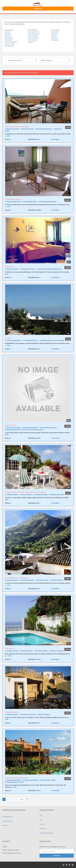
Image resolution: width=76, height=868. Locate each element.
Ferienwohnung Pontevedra (48, 428)
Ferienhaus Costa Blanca (28, 269)
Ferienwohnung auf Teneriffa (17, 778)
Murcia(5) (54, 36)
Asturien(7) (8, 34)
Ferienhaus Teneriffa (41, 495)
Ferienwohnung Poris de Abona (15, 782)
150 (27, 799)
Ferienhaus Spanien (12, 269)
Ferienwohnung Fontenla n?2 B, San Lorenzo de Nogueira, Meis (24, 430)
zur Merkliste (55, 139)
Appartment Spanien (12, 129)
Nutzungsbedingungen (46, 833)
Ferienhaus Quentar (57, 580)
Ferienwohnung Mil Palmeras (48, 202)
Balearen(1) (8, 36)
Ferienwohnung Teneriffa (48, 780)
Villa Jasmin (10, 649)
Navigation (38, 8)
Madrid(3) (54, 34)
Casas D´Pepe (11, 425)
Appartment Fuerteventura (44, 129)
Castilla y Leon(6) (9, 44)
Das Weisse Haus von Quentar (17, 578)
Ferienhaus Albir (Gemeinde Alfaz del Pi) (50, 269)
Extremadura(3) (32, 40)
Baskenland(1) (9, 38)
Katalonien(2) (55, 32)
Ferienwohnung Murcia (30, 202)
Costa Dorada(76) (33, 38)
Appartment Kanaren (27, 129)
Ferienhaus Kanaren (26, 495)
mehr (8, 136)
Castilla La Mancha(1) (11, 42)
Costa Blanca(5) (9, 46)
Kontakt (42, 824)
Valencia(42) (55, 40)
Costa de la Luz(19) (33, 32)
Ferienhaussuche (7, 821)
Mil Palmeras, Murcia (13, 199)
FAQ (41, 820)
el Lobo (8, 338)
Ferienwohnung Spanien (13, 202)
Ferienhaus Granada (43, 580)
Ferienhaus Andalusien (27, 580)
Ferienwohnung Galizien (30, 428)
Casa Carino (10, 267)
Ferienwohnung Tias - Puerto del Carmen (52, 340)
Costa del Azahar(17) (34, 34)
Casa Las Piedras (12, 712)
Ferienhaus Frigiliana (44, 714)
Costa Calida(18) (33, 30)
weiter (22, 799)
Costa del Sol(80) (33, 36)
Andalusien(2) (9, 30)
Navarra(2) (54, 38)
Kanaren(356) (55, 30)
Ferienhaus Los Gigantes (57, 651)
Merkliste (5, 825)
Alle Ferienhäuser (8, 817)
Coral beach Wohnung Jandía (17, 127)
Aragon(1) (7, 32)
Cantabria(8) (8, 40)
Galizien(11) (31, 42)
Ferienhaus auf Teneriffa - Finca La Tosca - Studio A (25, 492)
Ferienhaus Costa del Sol (28, 714)
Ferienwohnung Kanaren (30, 340)
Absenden (57, 856)
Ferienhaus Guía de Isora (57, 495)
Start (41, 815)
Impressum (43, 829)
